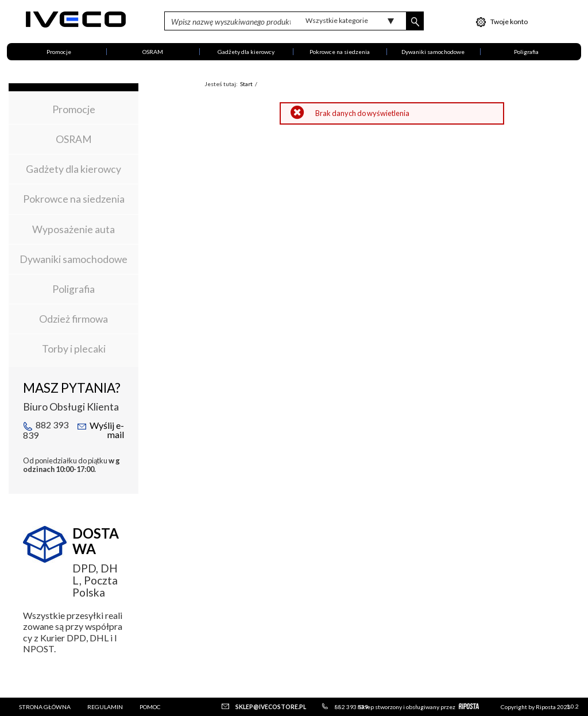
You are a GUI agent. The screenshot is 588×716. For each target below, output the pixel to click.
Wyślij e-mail (100, 430)
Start (246, 84)
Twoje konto (502, 22)
